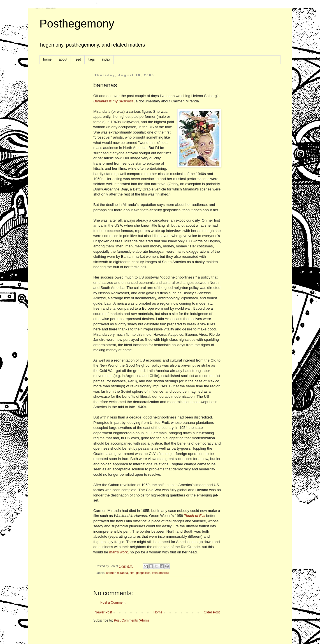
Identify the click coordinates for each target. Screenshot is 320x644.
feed (78, 59)
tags (91, 59)
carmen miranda (117, 573)
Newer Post (103, 612)
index (106, 59)
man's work (118, 552)
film (132, 573)
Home (158, 612)
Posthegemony (77, 24)
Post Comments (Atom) (131, 620)
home (47, 59)
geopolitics (143, 573)
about (63, 59)
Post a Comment (113, 602)
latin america (161, 573)
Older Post (212, 612)
